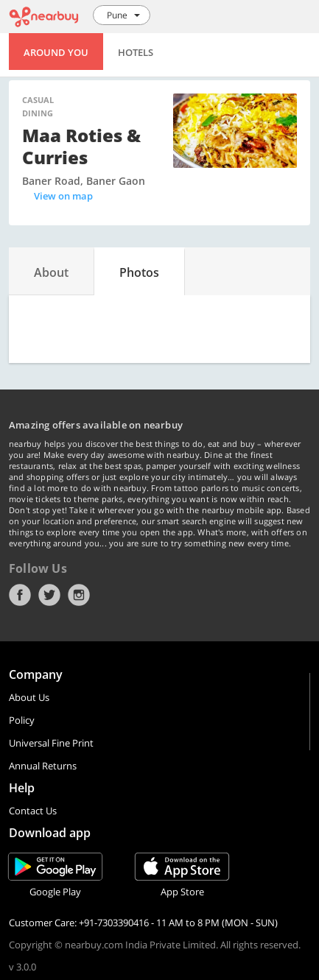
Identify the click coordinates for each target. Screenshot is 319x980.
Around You (56, 52)
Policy (22, 720)
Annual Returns (43, 766)
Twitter (49, 595)
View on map (63, 196)
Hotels (136, 52)
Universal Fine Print (51, 743)
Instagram (79, 595)
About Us (29, 697)
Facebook (20, 595)
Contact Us (33, 811)
